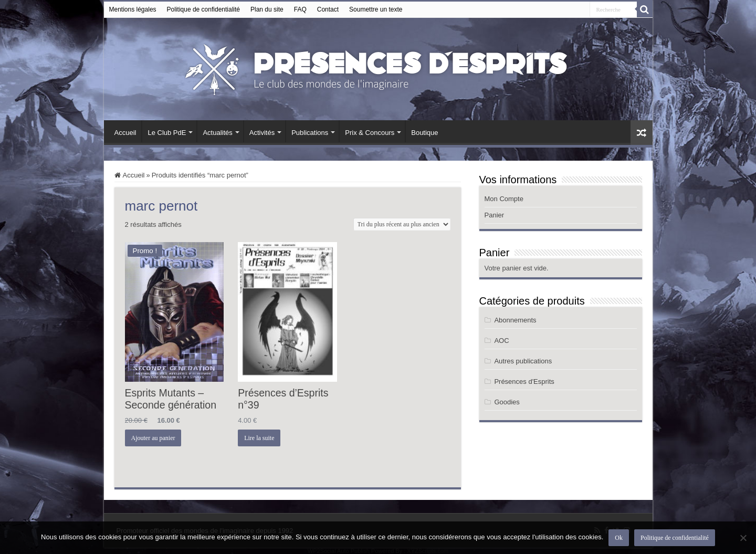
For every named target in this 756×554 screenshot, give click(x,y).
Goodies (507, 402)
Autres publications (523, 361)
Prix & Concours (370, 133)
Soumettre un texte (376, 9)
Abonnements (515, 320)
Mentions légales (133, 9)
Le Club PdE (167, 133)
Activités (262, 133)
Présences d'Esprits (524, 381)
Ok (619, 538)
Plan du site (267, 9)
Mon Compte (504, 199)
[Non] (743, 538)
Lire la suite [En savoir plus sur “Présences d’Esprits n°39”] (259, 438)
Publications (310, 133)
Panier (495, 215)
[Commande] (402, 224)
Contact (328, 9)
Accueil (125, 133)
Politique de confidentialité (203, 9)
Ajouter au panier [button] (153, 438)
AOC (501, 341)
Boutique (424, 133)
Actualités (217, 133)
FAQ (300, 9)
